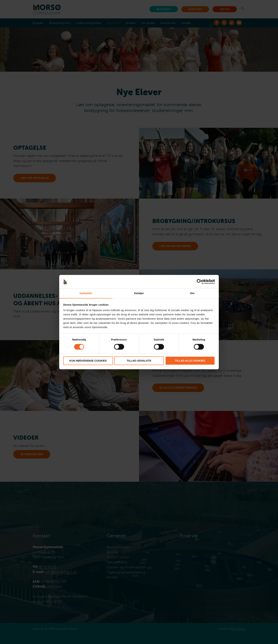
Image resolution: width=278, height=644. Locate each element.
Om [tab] (192, 293)
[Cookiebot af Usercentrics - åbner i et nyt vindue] (199, 282)
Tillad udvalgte (139, 361)
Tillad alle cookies (190, 361)
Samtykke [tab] (86, 293)
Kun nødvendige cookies (88, 361)
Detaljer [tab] (139, 293)
